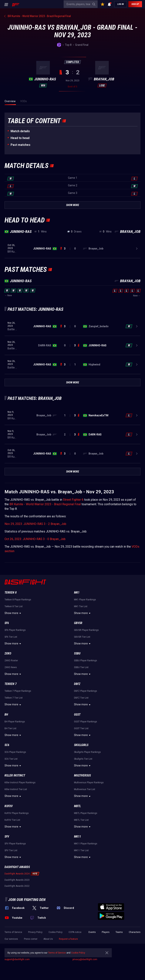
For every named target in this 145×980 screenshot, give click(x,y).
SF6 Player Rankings (15, 630)
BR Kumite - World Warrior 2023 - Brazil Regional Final (45, 504)
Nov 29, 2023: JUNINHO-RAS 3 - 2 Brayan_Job (35, 524)
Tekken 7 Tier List (14, 698)
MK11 (78, 837)
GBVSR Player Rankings (86, 630)
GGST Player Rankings (86, 722)
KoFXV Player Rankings (17, 813)
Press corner (31, 939)
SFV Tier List (11, 850)
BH (6, 715)
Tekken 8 (11, 593)
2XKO (8, 653)
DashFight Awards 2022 (17, 886)
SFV (7, 837)
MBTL (77, 806)
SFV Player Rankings (15, 844)
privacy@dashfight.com (85, 959)
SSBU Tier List (81, 667)
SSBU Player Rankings (86, 661)
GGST (77, 715)
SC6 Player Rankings (15, 752)
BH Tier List (10, 728)
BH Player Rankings (15, 722)
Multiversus (82, 775)
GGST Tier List (81, 728)
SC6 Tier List (11, 759)
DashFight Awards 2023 (17, 880)
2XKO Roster (11, 661)
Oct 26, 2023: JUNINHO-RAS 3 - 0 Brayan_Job (35, 539)
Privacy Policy (35, 932)
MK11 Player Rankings (86, 844)
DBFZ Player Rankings (86, 691)
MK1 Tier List (81, 606)
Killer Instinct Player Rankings (20, 783)
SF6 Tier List (11, 637)
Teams (119, 932)
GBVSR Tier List (82, 637)
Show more (13, 613)
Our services (11, 939)
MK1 (77, 593)
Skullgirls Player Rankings (87, 752)
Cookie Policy (56, 932)
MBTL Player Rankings (86, 813)
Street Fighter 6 (73, 500)
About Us (48, 939)
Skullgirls (81, 745)
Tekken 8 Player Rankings (18, 600)
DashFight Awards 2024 (17, 874)
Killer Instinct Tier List (16, 789)
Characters (135, 932)
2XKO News (11, 667)
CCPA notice (75, 932)
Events (92, 932)
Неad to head (20, 138)
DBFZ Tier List (81, 698)
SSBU (77, 653)
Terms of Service (13, 932)
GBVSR (78, 623)
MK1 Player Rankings (85, 600)
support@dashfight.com (17, 959)
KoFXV (9, 806)
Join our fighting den (27, 900)
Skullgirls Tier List (83, 759)
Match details (20, 131)
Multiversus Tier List (85, 789)
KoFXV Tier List (12, 820)
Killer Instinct (15, 775)
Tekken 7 (11, 684)
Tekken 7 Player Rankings (18, 691)
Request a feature (68, 939)
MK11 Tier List (81, 850)
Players (106, 932)
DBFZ (77, 684)
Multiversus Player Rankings (89, 783)
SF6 (7, 623)
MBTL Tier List (81, 820)
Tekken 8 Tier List (14, 606)
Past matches (20, 145)
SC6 (7, 745)
